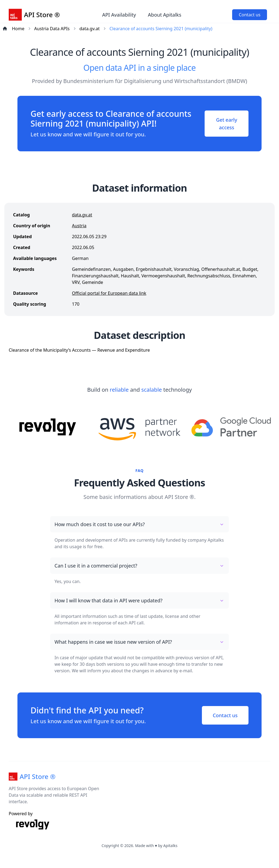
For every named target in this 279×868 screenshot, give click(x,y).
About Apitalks (165, 15)
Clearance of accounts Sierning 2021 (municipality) (161, 29)
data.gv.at (90, 29)
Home (18, 29)
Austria (79, 226)
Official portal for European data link (109, 293)
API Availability (119, 15)
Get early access (227, 124)
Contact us (250, 15)
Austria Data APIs (52, 29)
